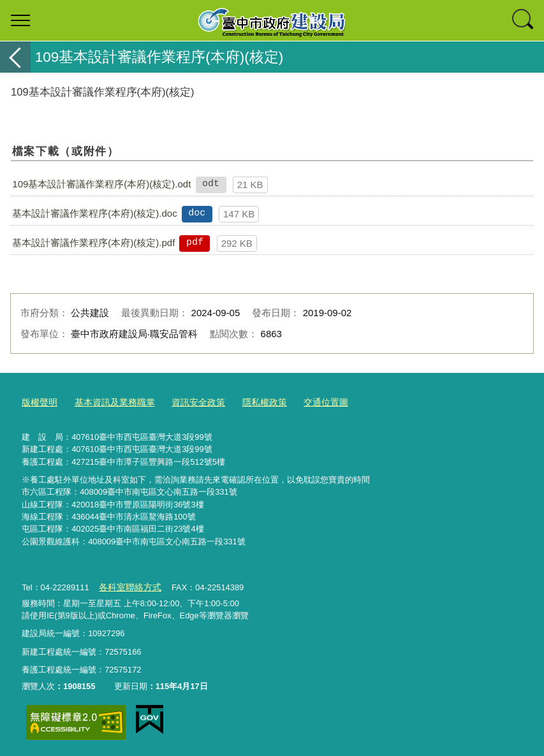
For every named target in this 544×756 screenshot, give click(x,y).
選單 (20, 20)
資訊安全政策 (188, 402)
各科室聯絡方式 (128, 585)
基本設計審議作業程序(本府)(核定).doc (94, 213)
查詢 (524, 20)
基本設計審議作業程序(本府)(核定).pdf (93, 243)
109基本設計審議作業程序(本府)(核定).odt (101, 184)
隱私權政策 (251, 402)
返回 (15, 57)
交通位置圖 (309, 402)
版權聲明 (38, 402)
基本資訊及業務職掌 (109, 402)
